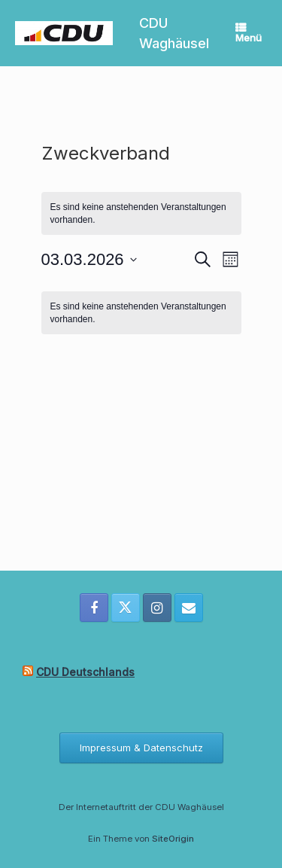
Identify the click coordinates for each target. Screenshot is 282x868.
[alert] (141, 313)
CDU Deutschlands (85, 672)
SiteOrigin (173, 839)
